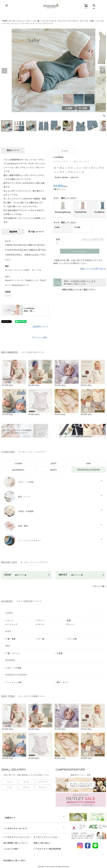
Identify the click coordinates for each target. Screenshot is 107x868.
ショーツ (10, 620)
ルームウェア (12, 624)
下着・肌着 (11, 639)
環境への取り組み (43, 843)
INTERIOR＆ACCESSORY (89, 470)
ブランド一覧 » (99, 586)
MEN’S (53, 470)
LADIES (18, 463)
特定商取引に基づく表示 (15, 860)
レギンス (40, 624)
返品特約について (40, 327)
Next (103, 71)
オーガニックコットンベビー (20, 21)
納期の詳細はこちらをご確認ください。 (80, 290)
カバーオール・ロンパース (78, 21)
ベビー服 (36, 21)
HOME (5, 21)
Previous (4, 71)
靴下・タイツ (63, 682)
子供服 (60, 653)
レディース (43, 782)
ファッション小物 (14, 682)
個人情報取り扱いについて (16, 843)
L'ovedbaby (58, 157)
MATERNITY (18, 470)
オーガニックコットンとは (46, 837)
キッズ (26, 782)
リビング (26, 787)
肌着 (69, 620)
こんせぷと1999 (12, 849)
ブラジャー (41, 620)
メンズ (9, 787)
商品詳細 (13, 232)
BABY (54, 463)
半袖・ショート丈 (97, 21)
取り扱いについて (36, 232)
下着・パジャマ (13, 653)
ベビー (9, 782)
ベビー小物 (72, 639)
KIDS (89, 463)
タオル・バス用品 (14, 668)
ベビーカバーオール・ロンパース (54, 21)
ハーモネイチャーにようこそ (17, 837)
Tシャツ (70, 624)
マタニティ (43, 787)
